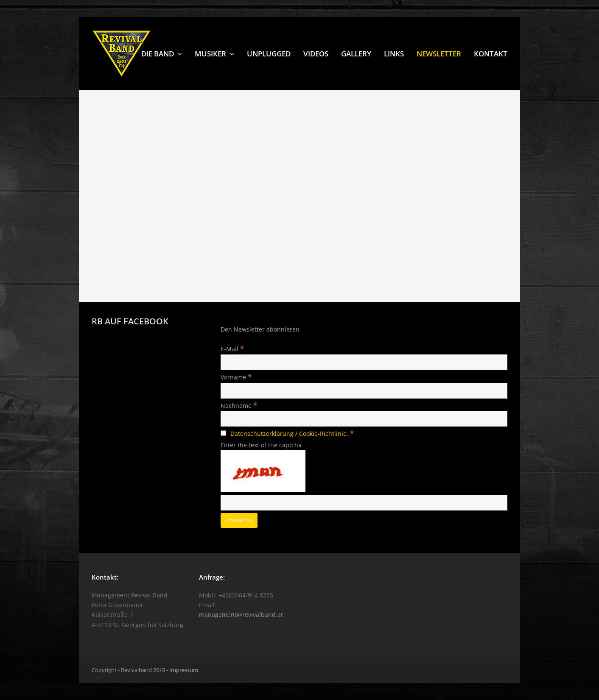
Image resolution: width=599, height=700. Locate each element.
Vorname (236, 377)
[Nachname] (364, 419)
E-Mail (232, 349)
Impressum (184, 670)
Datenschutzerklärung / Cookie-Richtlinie (288, 434)
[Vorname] (364, 391)
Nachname (239, 406)
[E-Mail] (364, 362)
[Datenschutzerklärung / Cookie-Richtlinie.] (223, 433)
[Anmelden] (239, 520)
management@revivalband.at (241, 615)
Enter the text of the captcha (261, 445)
